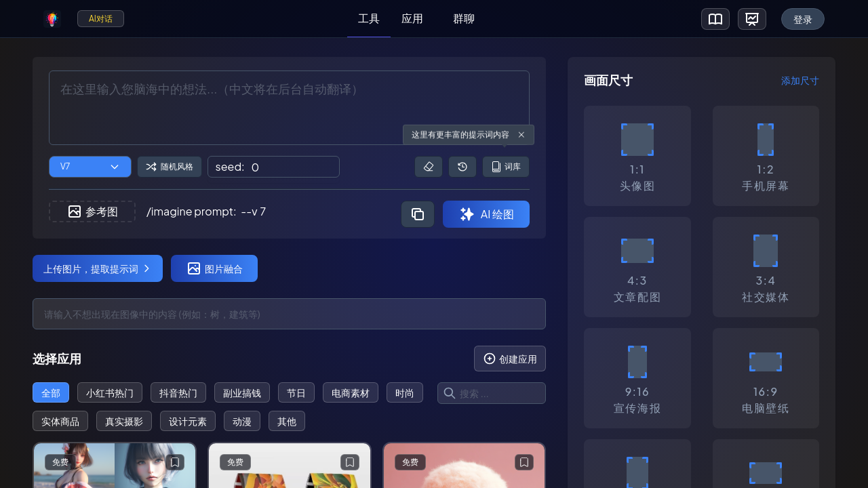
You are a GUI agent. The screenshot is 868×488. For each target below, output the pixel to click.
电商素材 (351, 392)
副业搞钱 (242, 392)
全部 (51, 392)
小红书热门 (110, 392)
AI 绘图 (487, 214)
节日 (296, 392)
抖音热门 (178, 392)
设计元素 (188, 421)
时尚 (405, 392)
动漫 (242, 421)
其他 (287, 421)
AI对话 (101, 19)
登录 (803, 19)
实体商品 (60, 421)
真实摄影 (124, 421)
